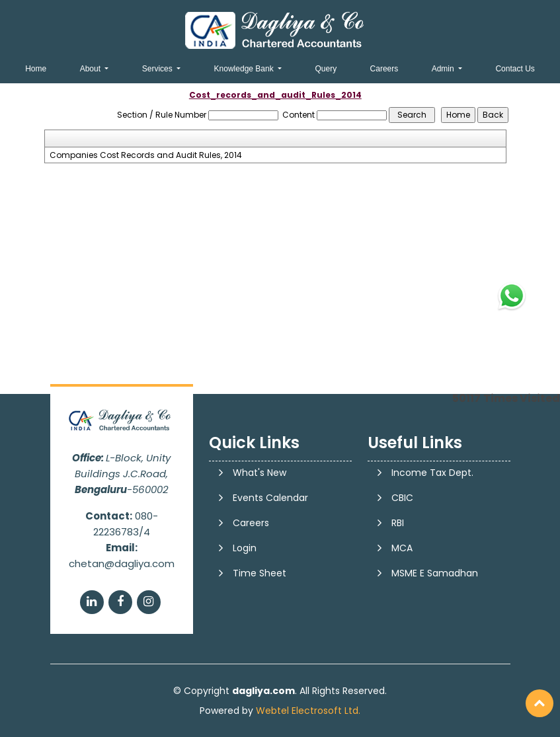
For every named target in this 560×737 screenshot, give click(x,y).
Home (36, 69)
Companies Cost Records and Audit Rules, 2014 (146, 155)
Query (326, 69)
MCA (402, 548)
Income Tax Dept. (432, 473)
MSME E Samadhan (435, 573)
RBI (398, 523)
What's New (260, 473)
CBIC (402, 498)
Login (245, 548)
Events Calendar (270, 498)
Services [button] (158, 69)
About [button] (92, 69)
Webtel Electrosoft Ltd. (308, 711)
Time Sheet (260, 573)
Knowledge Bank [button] (245, 69)
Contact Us (515, 69)
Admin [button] (444, 69)
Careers (384, 69)
